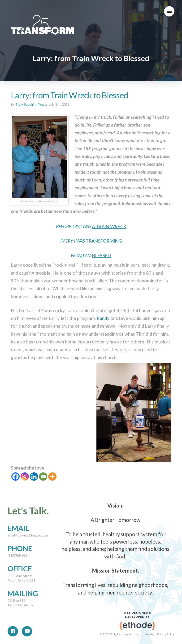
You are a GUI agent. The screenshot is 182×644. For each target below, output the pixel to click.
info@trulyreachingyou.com (28, 535)
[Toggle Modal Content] (169, 11)
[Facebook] (15, 477)
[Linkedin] (34, 477)
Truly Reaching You (30, 104)
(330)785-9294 (19, 555)
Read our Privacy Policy (160, 634)
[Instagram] (25, 477)
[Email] (43, 477)
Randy (103, 318)
